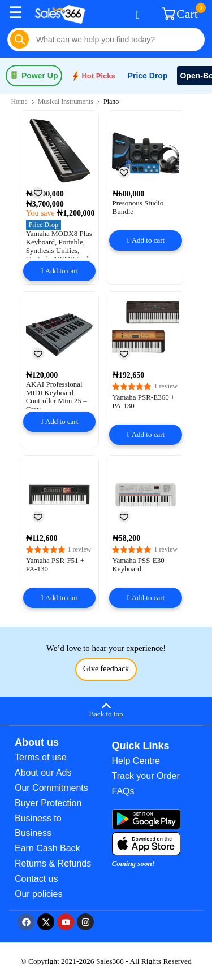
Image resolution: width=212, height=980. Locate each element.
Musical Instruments (66, 102)
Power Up (34, 76)
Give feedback (106, 669)
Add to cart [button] (62, 271)
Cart (181, 13)
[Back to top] (106, 709)
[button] (38, 193)
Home (19, 102)
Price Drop (148, 76)
